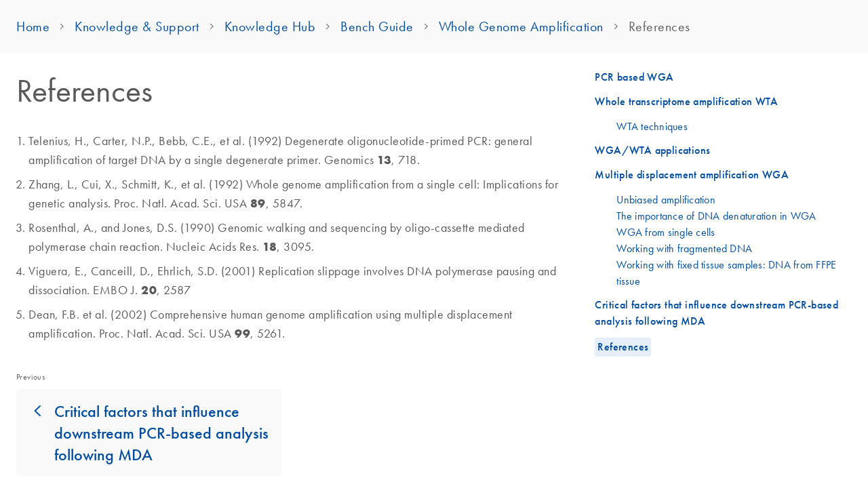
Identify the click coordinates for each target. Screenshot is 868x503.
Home (33, 26)
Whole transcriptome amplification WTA (686, 101)
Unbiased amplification (666, 199)
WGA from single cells (666, 232)
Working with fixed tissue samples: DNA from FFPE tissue (726, 273)
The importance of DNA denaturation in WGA (716, 216)
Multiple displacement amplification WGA (692, 175)
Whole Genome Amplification (521, 26)
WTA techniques (652, 126)
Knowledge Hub (270, 26)
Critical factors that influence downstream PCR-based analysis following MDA (161, 432)
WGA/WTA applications (652, 150)
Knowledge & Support (137, 26)
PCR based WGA (634, 77)
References (623, 347)
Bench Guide (377, 26)
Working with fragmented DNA (684, 248)
